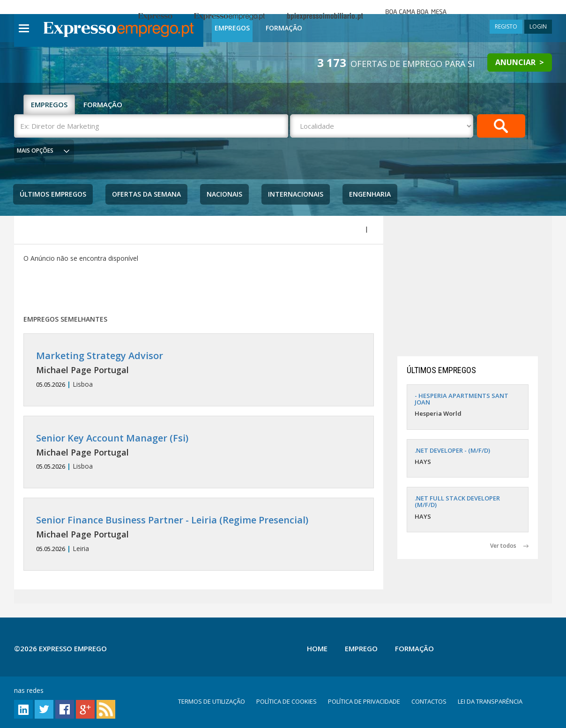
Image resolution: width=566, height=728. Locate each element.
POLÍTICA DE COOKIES (287, 701)
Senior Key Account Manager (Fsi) (112, 438)
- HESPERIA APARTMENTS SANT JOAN (462, 399)
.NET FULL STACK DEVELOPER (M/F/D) (457, 501)
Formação (284, 28)
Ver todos (509, 546)
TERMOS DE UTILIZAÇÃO (212, 701)
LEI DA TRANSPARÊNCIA (490, 701)
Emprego (361, 648)
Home (317, 648)
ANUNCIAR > (520, 62)
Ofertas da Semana (146, 194)
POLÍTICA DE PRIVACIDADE (364, 701)
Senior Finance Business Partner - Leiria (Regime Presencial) (172, 520)
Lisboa (199, 370)
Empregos (232, 28)
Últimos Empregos (53, 194)
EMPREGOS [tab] (49, 104)
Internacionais (296, 194)
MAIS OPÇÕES (35, 151)
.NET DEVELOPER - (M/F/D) (452, 450)
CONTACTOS (429, 701)
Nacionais (224, 194)
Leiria (199, 534)
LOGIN (538, 26)
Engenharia (370, 194)
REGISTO (506, 26)
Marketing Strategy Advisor (100, 356)
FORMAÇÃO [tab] (103, 104)
